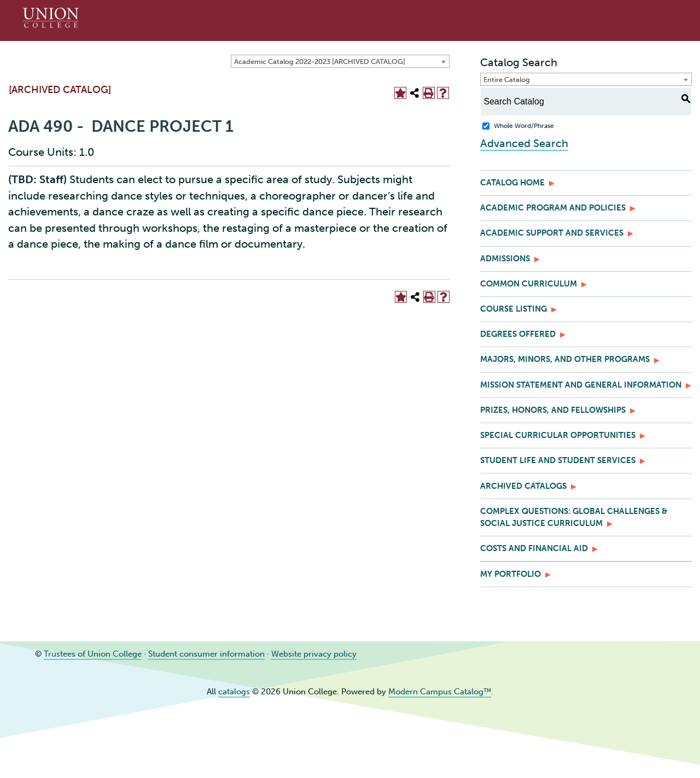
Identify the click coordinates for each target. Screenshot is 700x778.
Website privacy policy (314, 654)
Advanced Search (524, 143)
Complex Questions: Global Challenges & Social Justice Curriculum (574, 517)
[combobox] (340, 61)
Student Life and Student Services (558, 460)
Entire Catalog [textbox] (507, 80)
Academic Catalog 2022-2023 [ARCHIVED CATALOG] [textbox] (320, 62)
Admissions (505, 259)
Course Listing (514, 309)
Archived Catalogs (523, 486)
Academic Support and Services (552, 233)
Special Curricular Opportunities (558, 435)
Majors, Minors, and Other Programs (565, 359)
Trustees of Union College (93, 654)
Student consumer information (206, 654)
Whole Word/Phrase (524, 126)
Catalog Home (512, 183)
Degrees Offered (518, 334)
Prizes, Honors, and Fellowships (553, 410)
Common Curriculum (529, 284)
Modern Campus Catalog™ (440, 692)
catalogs (234, 692)
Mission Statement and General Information (581, 385)
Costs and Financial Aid (534, 548)
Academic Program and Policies (553, 208)
